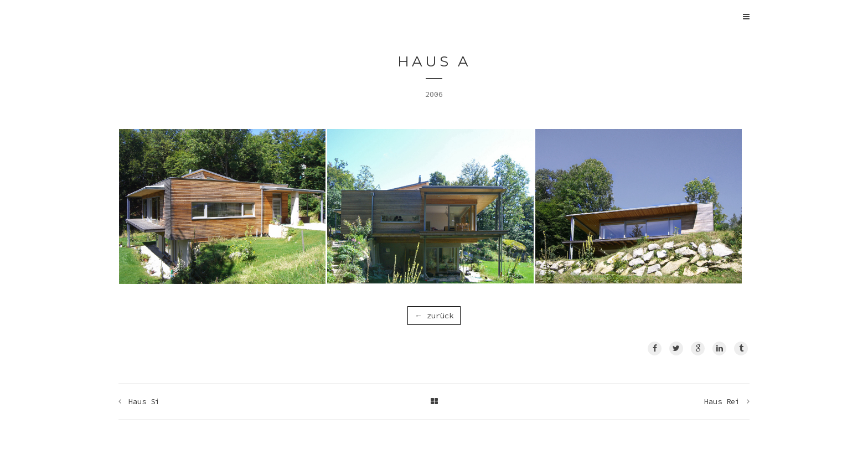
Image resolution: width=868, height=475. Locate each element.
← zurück (434, 316)
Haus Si (144, 401)
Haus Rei (722, 401)
